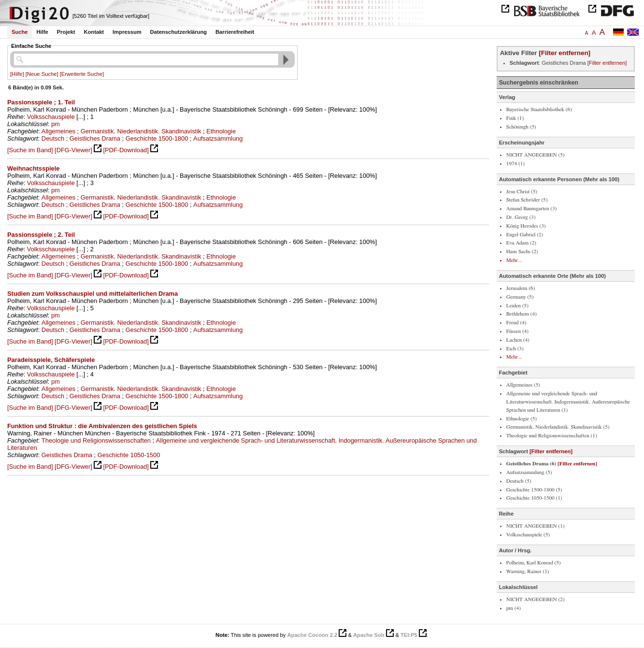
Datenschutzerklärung (179, 32)
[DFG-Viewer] (73, 150)
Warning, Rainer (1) (528, 571)
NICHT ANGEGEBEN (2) (536, 599)
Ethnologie (221, 131)
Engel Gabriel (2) (525, 235)
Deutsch (53, 138)
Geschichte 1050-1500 (129, 455)
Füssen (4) (517, 331)
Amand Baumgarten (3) (531, 209)
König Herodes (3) (526, 226)
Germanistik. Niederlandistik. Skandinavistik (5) (558, 427)
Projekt (66, 32)
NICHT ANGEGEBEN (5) (536, 155)
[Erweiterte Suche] (82, 74)
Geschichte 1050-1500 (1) (534, 498)
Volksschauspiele (51, 117)
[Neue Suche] (42, 74)
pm (56, 124)
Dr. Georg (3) (521, 217)
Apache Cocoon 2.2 (312, 635)
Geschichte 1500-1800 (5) (534, 490)
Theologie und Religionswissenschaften (96, 440)
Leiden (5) (517, 306)
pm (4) (514, 608)
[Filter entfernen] (565, 53)
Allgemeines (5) (523, 385)
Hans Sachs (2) (522, 252)
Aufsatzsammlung (218, 138)
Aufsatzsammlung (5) (529, 472)
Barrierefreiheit (235, 32)
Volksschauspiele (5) (528, 535)
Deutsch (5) (519, 481)
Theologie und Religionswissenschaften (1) (552, 436)
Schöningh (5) (521, 127)
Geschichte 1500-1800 (157, 138)
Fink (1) (515, 118)
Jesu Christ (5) (522, 192)
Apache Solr (369, 635)
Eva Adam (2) (521, 243)
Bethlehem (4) (522, 314)
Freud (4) (516, 323)
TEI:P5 (409, 635)
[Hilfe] (17, 74)
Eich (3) (515, 349)
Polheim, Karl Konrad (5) (534, 563)
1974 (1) (515, 164)
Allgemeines (58, 131)
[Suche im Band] (30, 150)
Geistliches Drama (95, 138)
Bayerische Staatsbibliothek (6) (539, 109)
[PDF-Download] (126, 150)
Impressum (127, 32)
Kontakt (94, 32)
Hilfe (42, 32)
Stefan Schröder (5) (527, 200)
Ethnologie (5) (522, 419)
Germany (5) (520, 297)
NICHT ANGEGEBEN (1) (536, 526)
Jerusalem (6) (521, 288)
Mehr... (514, 260)
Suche (20, 32)
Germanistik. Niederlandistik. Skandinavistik (141, 131)
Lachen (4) (518, 340)
